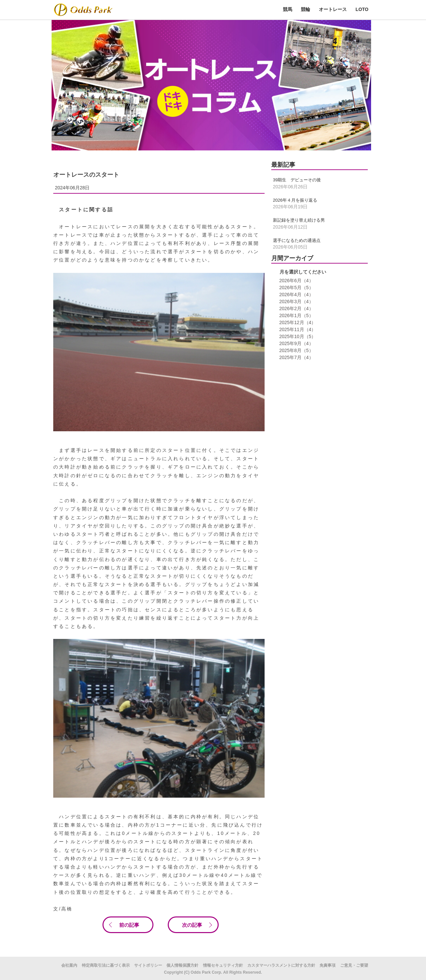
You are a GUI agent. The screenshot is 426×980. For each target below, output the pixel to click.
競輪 (306, 9)
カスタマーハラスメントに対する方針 (281, 965)
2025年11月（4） (297, 329)
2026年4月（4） (296, 294)
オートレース (333, 9)
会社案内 (69, 965)
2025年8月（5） (296, 350)
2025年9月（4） (296, 343)
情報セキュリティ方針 (223, 965)
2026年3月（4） (296, 301)
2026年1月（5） (296, 315)
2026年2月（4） (296, 308)
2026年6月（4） (296, 281)
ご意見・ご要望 (354, 965)
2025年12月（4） (297, 322)
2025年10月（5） (297, 336)
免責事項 (327, 965)
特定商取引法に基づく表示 (106, 965)
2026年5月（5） (296, 288)
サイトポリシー (148, 965)
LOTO (362, 9)
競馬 (288, 9)
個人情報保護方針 (182, 965)
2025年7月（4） (296, 357)
